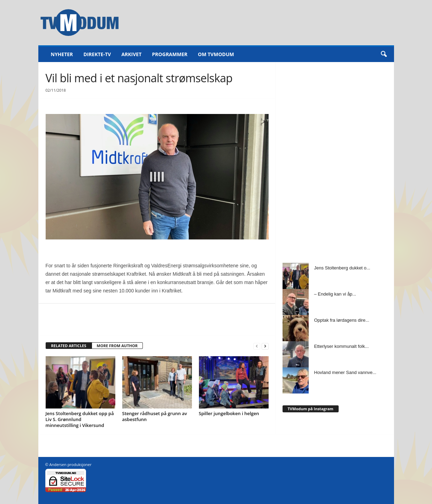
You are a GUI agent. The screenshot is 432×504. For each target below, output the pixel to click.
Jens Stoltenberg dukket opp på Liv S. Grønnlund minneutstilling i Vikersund (80, 419)
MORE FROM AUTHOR (117, 346)
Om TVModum (216, 54)
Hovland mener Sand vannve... (345, 372)
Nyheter (62, 54)
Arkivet (131, 54)
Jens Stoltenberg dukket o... (342, 268)
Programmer (170, 54)
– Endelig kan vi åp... (335, 294)
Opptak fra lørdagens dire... (342, 320)
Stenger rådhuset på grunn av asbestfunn (155, 416)
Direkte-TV (97, 54)
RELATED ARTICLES (69, 346)
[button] (384, 54)
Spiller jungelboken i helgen (229, 413)
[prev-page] (257, 346)
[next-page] (265, 346)
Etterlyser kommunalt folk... (342, 346)
